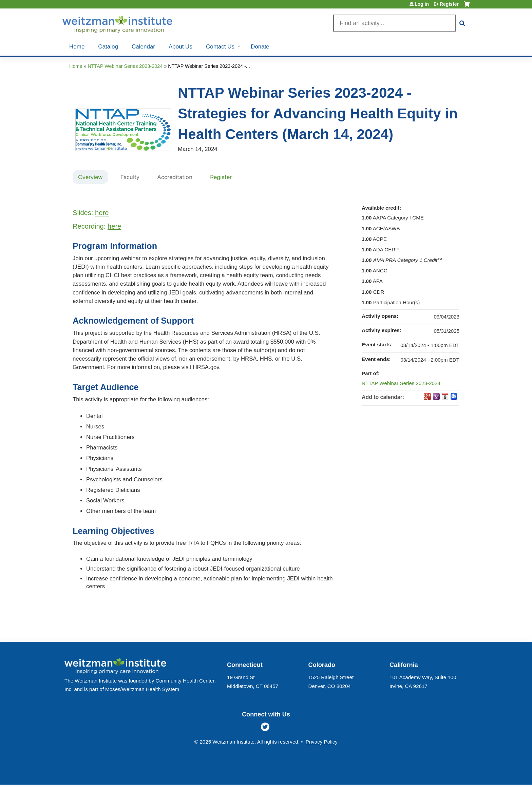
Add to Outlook (454, 397)
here (102, 213)
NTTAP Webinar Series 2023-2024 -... (209, 66)
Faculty (130, 177)
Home (77, 47)
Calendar (143, 47)
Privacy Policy (322, 742)
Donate (260, 47)
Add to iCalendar (445, 396)
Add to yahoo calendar (436, 397)
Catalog (108, 47)
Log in (422, 4)
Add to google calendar (427, 397)
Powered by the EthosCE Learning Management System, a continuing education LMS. (445, 774)
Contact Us (220, 47)
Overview (90, 177)
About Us (180, 47)
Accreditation (175, 177)
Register (449, 4)
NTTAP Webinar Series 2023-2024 (125, 66)
